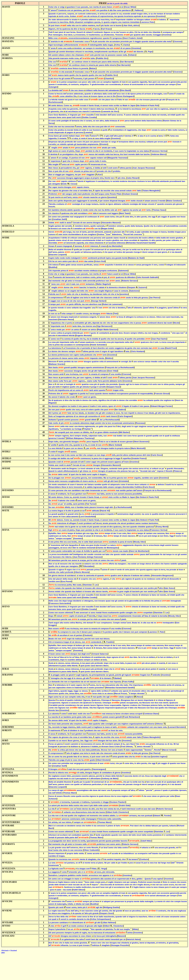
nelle (81, 100)
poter (168, 240)
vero (60, 261)
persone (55, 358)
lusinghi (70, 384)
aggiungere (79, 178)
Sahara (91, 485)
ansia (53, 48)
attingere (130, 317)
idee (79, 326)
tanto (66, 75)
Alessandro (107, 223)
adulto (70, 210)
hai (55, 657)
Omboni (144, 105)
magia (110, 45)
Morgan (162, 406)
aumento (58, 277)
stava (63, 566)
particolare (97, 252)
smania (94, 374)
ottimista (69, 613)
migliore (66, 387)
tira (88, 10)
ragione (88, 168)
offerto (111, 564)
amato (65, 148)
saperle (89, 367)
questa (120, 16)
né (126, 601)
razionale (100, 226)
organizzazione (136, 724)
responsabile (115, 705)
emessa (109, 714)
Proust (124, 693)
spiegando (182, 564)
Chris (134, 351)
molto (175, 130)
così (165, 94)
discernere (53, 693)
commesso (85, 458)
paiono (61, 252)
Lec (96, 585)
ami (157, 342)
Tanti (51, 623)
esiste (134, 564)
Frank (126, 717)
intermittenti (63, 335)
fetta (136, 298)
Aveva (51, 591)
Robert (106, 304)
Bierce (163, 154)
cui (120, 14)
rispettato (144, 240)
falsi (75, 714)
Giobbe (85, 117)
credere (159, 226)
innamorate (95, 490)
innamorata (96, 164)
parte (121, 136)
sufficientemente (71, 45)
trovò (83, 469)
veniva (135, 469)
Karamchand (142, 243)
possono (112, 55)
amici (70, 281)
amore (54, 10)
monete (131, 154)
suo (79, 7)
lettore (56, 691)
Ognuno (87, 700)
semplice (107, 82)
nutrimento (96, 111)
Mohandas (131, 243)
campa (69, 314)
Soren (120, 96)
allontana (98, 94)
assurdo (102, 41)
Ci (87, 35)
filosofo (169, 471)
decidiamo (86, 657)
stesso (131, 265)
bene (54, 284)
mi (142, 32)
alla (111, 10)
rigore (111, 204)
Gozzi (118, 387)
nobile (123, 554)
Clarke (126, 45)
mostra (86, 271)
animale (130, 554)
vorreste (144, 348)
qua (178, 333)
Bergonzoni (167, 575)
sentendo (113, 469)
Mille (51, 38)
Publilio (100, 58)
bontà (125, 258)
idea (146, 616)
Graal (97, 105)
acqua (87, 178)
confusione (112, 271)
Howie (94, 345)
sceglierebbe (74, 481)
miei (98, 115)
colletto (146, 575)
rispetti (131, 413)
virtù (121, 390)
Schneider (101, 345)
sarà (168, 317)
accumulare (115, 41)
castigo (65, 158)
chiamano (80, 55)
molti (62, 223)
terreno (131, 485)
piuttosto (85, 148)
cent (65, 197)
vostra (54, 511)
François (171, 100)
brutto (74, 542)
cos (54, 62)
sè (122, 7)
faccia (82, 29)
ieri (50, 219)
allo (94, 588)
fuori (126, 154)
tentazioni (90, 284)
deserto (80, 485)
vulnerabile (67, 551)
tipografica (74, 545)
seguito (137, 478)
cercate (103, 527)
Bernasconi (107, 326)
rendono (86, 277)
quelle (105, 130)
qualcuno (90, 342)
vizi (67, 284)
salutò (60, 471)
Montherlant (143, 551)
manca (61, 75)
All (50, 75)
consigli (124, 362)
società (116, 181)
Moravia (85, 572)
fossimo (162, 685)
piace (108, 100)
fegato (126, 406)
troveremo (81, 35)
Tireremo (119, 35)
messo (91, 154)
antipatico (84, 84)
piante (132, 570)
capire (97, 191)
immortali (91, 548)
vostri (81, 523)
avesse (55, 720)
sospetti (62, 432)
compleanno (106, 623)
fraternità (78, 688)
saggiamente (128, 545)
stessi (80, 448)
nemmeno (84, 317)
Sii (50, 413)
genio (93, 397)
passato (84, 7)
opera (93, 691)
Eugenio (80, 335)
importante (121, 20)
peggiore (163, 308)
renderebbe (62, 84)
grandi (67, 367)
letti (114, 455)
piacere (97, 142)
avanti (116, 274)
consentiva (93, 416)
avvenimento (115, 250)
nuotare (145, 523)
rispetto (110, 514)
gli (57, 52)
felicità (54, 100)
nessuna (128, 494)
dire (75, 29)
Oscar (127, 7)
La (75, 35)
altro (131, 32)
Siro (106, 58)
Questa (52, 700)
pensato (90, 570)
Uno (51, 579)
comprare (104, 374)
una (145, 16)
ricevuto (176, 142)
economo (78, 79)
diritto (107, 210)
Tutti (51, 32)
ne (114, 32)
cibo (156, 109)
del (135, 52)
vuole (95, 400)
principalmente (99, 675)
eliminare (145, 115)
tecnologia (58, 45)
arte (68, 298)
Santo (91, 105)
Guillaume (180, 426)
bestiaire (67, 429)
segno (69, 570)
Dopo (78, 151)
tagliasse (98, 727)
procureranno (99, 514)
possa (138, 323)
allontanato (160, 84)
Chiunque (105, 700)
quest (170, 308)
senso (58, 654)
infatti (173, 115)
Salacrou (104, 654)
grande (118, 258)
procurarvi (180, 514)
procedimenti (175, 181)
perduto (89, 151)
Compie (116, 623)
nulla (125, 55)
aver (82, 378)
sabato (102, 287)
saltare (147, 20)
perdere (109, 632)
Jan (151, 298)
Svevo (172, 588)
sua (121, 551)
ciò (100, 100)
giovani (179, 204)
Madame (132, 258)
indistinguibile (96, 45)
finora (105, 613)
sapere (55, 191)
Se (50, 20)
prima (139, 94)
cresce (85, 314)
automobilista (172, 226)
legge (118, 458)
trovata (103, 545)
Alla (50, 58)
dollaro (152, 657)
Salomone (123, 271)
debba (98, 168)
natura (127, 448)
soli (105, 158)
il (76, 7)
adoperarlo (115, 485)
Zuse (108, 234)
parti (90, 727)
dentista (54, 154)
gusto (70, 100)
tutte (93, 58)
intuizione (99, 243)
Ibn (117, 410)
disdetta (55, 90)
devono (65, 351)
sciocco (141, 362)
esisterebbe (97, 478)
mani (80, 194)
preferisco (100, 281)
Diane (156, 714)
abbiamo (117, 204)
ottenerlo (138, 308)
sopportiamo (124, 323)
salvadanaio (114, 90)
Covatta (93, 117)
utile (103, 724)
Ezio (177, 623)
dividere (74, 730)
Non (150, 82)
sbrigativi (56, 184)
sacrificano (113, 52)
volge (62, 7)
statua (146, 151)
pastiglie (65, 121)
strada (74, 20)
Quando (52, 14)
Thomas (156, 210)
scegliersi (129, 697)
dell (61, 90)
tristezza (113, 121)
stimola (86, 387)
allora (126, 455)
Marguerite (113, 158)
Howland (140, 351)
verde (119, 570)
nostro (145, 238)
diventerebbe (128, 487)
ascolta (176, 362)
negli (107, 507)
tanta (120, 469)
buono (145, 384)
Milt (121, 432)
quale (88, 250)
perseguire (147, 265)
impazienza (56, 323)
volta (102, 362)
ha (61, 29)
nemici (73, 452)
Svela (51, 663)
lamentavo (56, 560)
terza (164, 342)
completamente (125, 616)
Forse (51, 744)
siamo (152, 41)
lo (60, 82)
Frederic (132, 38)
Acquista (53, 109)
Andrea (101, 234)
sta (68, 458)
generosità (175, 82)
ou (73, 429)
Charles (100, 548)
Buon (70, 741)
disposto (138, 545)
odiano (62, 55)
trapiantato (131, 151)
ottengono (89, 601)
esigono (114, 22)
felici (120, 100)
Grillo (110, 228)
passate (74, 462)
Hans (132, 744)
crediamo (60, 204)
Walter (99, 284)
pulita (69, 585)
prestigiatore (68, 154)
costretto (183, 226)
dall (112, 136)
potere (153, 663)
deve (70, 35)
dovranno (132, 181)
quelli (178, 115)
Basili (128, 90)
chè (84, 623)
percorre (62, 14)
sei (84, 48)
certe (58, 121)
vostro (111, 348)
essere (123, 32)
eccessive (166, 82)
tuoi (73, 494)
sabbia (90, 487)
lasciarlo (136, 588)
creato (179, 94)
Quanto (122, 384)
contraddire (79, 323)
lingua (60, 511)
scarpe (83, 560)
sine (174, 333)
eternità (92, 616)
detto (146, 32)
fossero (175, 545)
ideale (81, 413)
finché (107, 178)
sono (119, 10)
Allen (143, 542)
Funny (159, 527)
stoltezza (94, 271)
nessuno (103, 213)
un (72, 10)
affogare (73, 523)
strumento (136, 691)
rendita (118, 374)
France (143, 458)
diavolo (140, 52)
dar (115, 533)
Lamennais (117, 304)
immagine (55, 678)
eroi (88, 654)
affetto (151, 238)
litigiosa (108, 291)
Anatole (136, 458)
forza (121, 317)
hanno (167, 564)
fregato (143, 675)
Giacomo (53, 255)
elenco (148, 564)
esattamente (113, 613)
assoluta (112, 243)
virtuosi (78, 52)
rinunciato (137, 616)
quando (145, 41)
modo (93, 298)
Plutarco (177, 471)
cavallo (79, 314)
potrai (64, 82)
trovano (146, 100)
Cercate (76, 223)
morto (178, 536)
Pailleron (139, 10)
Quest (146, 308)
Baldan (118, 678)
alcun (148, 663)
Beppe (105, 228)
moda (185, 109)
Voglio (52, 226)
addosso (92, 20)
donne (67, 287)
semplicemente (101, 52)
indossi (56, 265)
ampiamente (93, 144)
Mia (50, 164)
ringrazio (74, 115)
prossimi (159, 41)
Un (70, 65)
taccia (97, 29)
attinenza (87, 252)
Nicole (176, 323)
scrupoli (139, 714)
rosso (64, 228)
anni (69, 197)
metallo (102, 154)
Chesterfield (90, 517)
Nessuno (53, 362)
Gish (130, 25)
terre (71, 487)
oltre (145, 14)
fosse (183, 217)
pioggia (57, 478)
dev (118, 32)
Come (51, 94)
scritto (116, 105)
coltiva (59, 333)
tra (87, 394)
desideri (104, 115)
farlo (160, 705)
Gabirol (122, 410)
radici (62, 572)
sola (165, 727)
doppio (103, 474)
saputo (93, 158)
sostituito (113, 542)
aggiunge (109, 458)
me (105, 164)
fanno (56, 136)
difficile (78, 304)
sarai (93, 666)
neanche (94, 197)
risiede (61, 100)
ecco (65, 548)
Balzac (93, 68)
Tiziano (146, 191)
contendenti (96, 642)
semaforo (78, 228)
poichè (118, 675)
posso (166, 426)
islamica (72, 727)
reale (126, 685)
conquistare (72, 82)
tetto (82, 291)
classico (56, 213)
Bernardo (129, 62)
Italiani (79, 588)
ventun (123, 623)
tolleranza (121, 243)
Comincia (62, 10)
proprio (96, 178)
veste (83, 138)
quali (156, 426)
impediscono (64, 390)
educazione (110, 685)
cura (65, 301)
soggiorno (119, 348)
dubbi (119, 436)
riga (92, 533)
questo (106, 38)
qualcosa (66, 29)
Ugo (99, 326)
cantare (149, 533)
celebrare (72, 181)
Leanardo (106, 111)
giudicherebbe (98, 84)
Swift (64, 219)
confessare (92, 217)
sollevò (155, 469)
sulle (75, 194)
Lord (82, 517)
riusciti (122, 238)
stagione (143, 426)
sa (152, 14)
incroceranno (87, 744)
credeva (134, 705)
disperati (114, 201)
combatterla (104, 333)
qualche (137, 35)
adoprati (173, 109)
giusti (71, 675)
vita (73, 25)
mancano (64, 58)
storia (62, 700)
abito (63, 265)
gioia (79, 717)
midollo (63, 144)
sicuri (64, 240)
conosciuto (69, 127)
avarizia (54, 41)
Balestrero (117, 234)
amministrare (98, 367)
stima (166, 384)
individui (78, 700)
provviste (125, 41)
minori (161, 514)
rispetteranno (174, 413)
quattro (114, 575)
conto (91, 210)
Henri (126, 38)
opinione (69, 416)
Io (50, 314)
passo (128, 48)
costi (110, 168)
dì (93, 250)
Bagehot (106, 284)
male (73, 284)
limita (76, 130)
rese (183, 705)
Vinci (116, 111)
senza (75, 197)
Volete (51, 223)
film (62, 542)
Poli (157, 105)
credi (59, 462)
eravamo (168, 204)
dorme (128, 136)
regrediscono (96, 38)
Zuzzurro (142, 287)
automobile (155, 554)
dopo (144, 130)
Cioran (73, 184)
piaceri (59, 579)
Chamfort (109, 79)
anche (136, 210)
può (53, 25)
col (60, 228)
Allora (159, 317)
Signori (52, 29)
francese (98, 557)
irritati (98, 240)
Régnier (52, 403)
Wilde (133, 7)
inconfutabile (63, 554)
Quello (147, 226)
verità (134, 250)
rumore (181, 130)
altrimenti (99, 232)
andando (108, 232)
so (56, 314)
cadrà (63, 675)
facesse (98, 703)
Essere (127, 333)
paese (85, 406)
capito (77, 164)
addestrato (78, 94)
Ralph (100, 330)
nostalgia (76, 204)
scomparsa (167, 32)
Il (49, 79)
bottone (136, 575)
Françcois (110, 367)
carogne (118, 487)
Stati (91, 542)
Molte (72, 22)
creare (104, 246)
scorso (120, 115)
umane (111, 487)
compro (90, 455)
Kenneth (146, 277)
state (54, 20)
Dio (122, 52)
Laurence (145, 22)
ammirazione (129, 423)
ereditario (62, 494)
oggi (154, 217)
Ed (130, 362)
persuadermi (66, 168)
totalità (95, 339)
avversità (91, 281)
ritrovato (141, 693)
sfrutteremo (109, 35)
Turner (93, 504)
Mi (50, 105)
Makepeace (79, 438)
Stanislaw (87, 585)
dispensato (59, 132)
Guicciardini (65, 603)
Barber (126, 432)
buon (53, 654)
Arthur (118, 45)
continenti (98, 32)
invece (126, 84)
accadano (69, 345)
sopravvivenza (107, 16)
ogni (112, 351)
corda (110, 94)
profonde (69, 572)
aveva (55, 151)
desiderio (77, 601)
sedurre (87, 564)
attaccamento (72, 517)
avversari (84, 613)
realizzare (79, 639)
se (135, 20)
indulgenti (76, 258)
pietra (72, 151)
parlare (58, 226)
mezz (105, 616)
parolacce (126, 10)
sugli (78, 675)
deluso (60, 105)
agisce (61, 570)
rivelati (99, 613)
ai (111, 727)
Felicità (52, 294)
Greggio (52, 625)
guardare (71, 7)
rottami (89, 32)
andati (133, 14)
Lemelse (88, 132)
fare (90, 191)
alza (141, 136)
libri (119, 426)
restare (100, 158)
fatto (170, 130)
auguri (57, 623)
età (62, 41)
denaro (85, 632)
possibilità (137, 494)
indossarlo (181, 265)
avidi (62, 374)
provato (100, 171)
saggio (164, 217)
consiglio (109, 724)
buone (119, 25)
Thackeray (89, 438)
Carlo (121, 416)
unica (64, 164)
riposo (133, 94)
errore (160, 142)
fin (161, 554)
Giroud (166, 394)
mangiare (122, 564)
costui (161, 265)
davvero (131, 536)
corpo (78, 551)
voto (124, 533)
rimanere (78, 240)
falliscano (102, 371)
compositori (144, 727)
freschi (52, 207)
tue (142, 154)
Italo (166, 588)
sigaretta (143, 82)
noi (112, 323)
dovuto (52, 710)
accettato (133, 240)
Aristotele (124, 481)
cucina (153, 136)
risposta (117, 682)
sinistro (120, 226)
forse (135, 436)
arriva (102, 14)
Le (50, 351)
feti (132, 234)
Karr (100, 175)
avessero (92, 734)
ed (169, 115)
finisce (76, 68)
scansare (53, 22)
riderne (68, 557)
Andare (73, 16)
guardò (170, 469)
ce (112, 32)
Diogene (73, 469)
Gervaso (133, 281)
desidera (85, 294)
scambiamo (54, 660)
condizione (165, 333)
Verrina (163, 151)
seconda (102, 342)
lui (99, 228)
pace (68, 448)
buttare (79, 533)
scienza (178, 685)
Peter (152, 22)
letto (95, 213)
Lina (109, 246)
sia (173, 252)
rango (114, 142)
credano (109, 413)
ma (116, 16)
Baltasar (53, 364)
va (146, 136)
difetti (94, 420)
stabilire (130, 20)
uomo (171, 94)
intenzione (62, 523)
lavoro (141, 700)
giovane (65, 191)
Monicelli (141, 448)
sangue (69, 194)
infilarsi (89, 90)
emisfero (79, 226)
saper (55, 187)
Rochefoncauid (55, 102)
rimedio (154, 362)
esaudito (90, 115)
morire (61, 187)
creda (115, 298)
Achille (87, 551)
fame (154, 115)
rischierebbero (75, 234)
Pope (150, 52)
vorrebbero (83, 213)
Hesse (70, 319)
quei (159, 252)
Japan (133, 105)
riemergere (58, 35)
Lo (79, 469)
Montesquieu (113, 548)
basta (55, 367)
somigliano (89, 22)
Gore (110, 371)
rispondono (75, 682)
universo (151, 724)
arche (169, 685)
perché (98, 55)
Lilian (125, 25)
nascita (55, 717)
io (68, 657)
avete (54, 105)
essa (174, 663)
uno (107, 84)
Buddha (53, 267)
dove (70, 68)
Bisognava (126, 700)
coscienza (62, 585)
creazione (78, 724)
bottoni (138, 121)
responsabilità (146, 394)
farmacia (75, 121)
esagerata (61, 416)
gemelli (119, 717)
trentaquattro (168, 623)
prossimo (99, 688)
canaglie (129, 613)
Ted (88, 504)
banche (83, 287)
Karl (103, 29)
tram (124, 82)
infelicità (76, 333)
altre (139, 217)
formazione (124, 142)
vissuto (77, 171)
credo (72, 397)
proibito (117, 171)
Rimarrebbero (55, 487)
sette (86, 542)
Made (125, 105)
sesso (53, 494)
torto (149, 210)
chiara (91, 243)
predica (61, 130)
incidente (108, 151)
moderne (123, 181)
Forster (169, 406)
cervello (52, 144)
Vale (51, 423)
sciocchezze (154, 545)
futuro (110, 7)
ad (106, 14)
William (70, 438)
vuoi (78, 410)
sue (91, 130)
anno (114, 115)
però (155, 82)
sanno (71, 358)
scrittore (105, 691)
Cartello (52, 741)
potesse (124, 471)
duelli (168, 485)
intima (159, 121)
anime (91, 261)
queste (140, 436)
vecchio (107, 191)
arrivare (148, 94)
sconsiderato (115, 84)
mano (137, 384)
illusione (68, 250)
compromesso (57, 298)
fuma (172, 136)
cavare (119, 55)
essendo (126, 14)
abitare (61, 291)
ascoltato (79, 271)
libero (106, 666)
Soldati (118, 445)
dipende (96, 323)
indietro (176, 14)
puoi (57, 410)
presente (113, 523)
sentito (123, 490)
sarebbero (76, 490)
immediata (135, 22)
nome (73, 455)
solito (84, 130)
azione (105, 570)
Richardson (134, 717)
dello (99, 691)
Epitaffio (52, 533)
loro (149, 181)
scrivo (58, 455)
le (80, 25)
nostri (170, 323)
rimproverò (110, 708)
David (168, 348)
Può (51, 35)
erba (63, 314)
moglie (107, 138)
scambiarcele (99, 657)
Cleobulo (88, 635)
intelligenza (78, 554)
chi (58, 29)
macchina (105, 20)
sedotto (174, 564)
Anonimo (161, 16)
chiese (86, 471)
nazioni (180, 485)
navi (68, 32)
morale (70, 130)
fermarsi (54, 228)
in (117, 14)
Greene (134, 194)
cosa (86, 41)
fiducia (109, 314)
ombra (119, 252)
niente (101, 358)
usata (79, 585)
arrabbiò (54, 705)
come (60, 48)
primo (56, 413)
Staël (142, 258)
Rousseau (150, 168)
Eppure (107, 32)
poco (84, 82)
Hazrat (103, 511)
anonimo (112, 197)
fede (69, 413)
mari (56, 32)
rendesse (151, 579)
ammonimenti (113, 362)
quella (76, 250)
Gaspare (132, 287)
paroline (104, 10)
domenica (113, 287)
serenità (94, 201)
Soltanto (52, 420)
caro (128, 744)
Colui (51, 7)
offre (156, 691)
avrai (117, 663)
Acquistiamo (54, 238)
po (163, 469)
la (70, 20)
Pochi (51, 390)
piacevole (155, 100)
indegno (170, 265)
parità (83, 394)
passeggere (54, 548)
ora (140, 536)
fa (155, 226)
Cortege (78, 429)
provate (173, 570)
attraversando (63, 20)
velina (72, 623)
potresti (104, 462)
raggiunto (73, 394)
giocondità (134, 601)
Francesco (155, 151)
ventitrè (52, 581)
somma (67, 339)
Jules (129, 178)
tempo (145, 204)
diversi (160, 323)
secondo (56, 727)
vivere (86, 62)
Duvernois (144, 442)
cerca (83, 410)
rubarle (154, 616)
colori (88, 462)
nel (66, 100)
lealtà (163, 238)
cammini (74, 744)
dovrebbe (53, 243)
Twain (127, 213)
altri (164, 100)
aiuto (69, 223)
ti (56, 84)
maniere (91, 25)
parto (71, 304)
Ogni (51, 45)
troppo (140, 14)
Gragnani (128, 416)
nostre (84, 727)
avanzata (69, 72)
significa (102, 400)
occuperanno (123, 394)
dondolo (78, 48)
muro (64, 741)
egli (127, 384)
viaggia (58, 175)
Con (51, 277)
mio (80, 406)
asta (127, 351)
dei (56, 432)
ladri (114, 727)
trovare (94, 96)
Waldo (106, 330)
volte (94, 82)
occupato (67, 538)
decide (114, 442)
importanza (138, 685)
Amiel (139, 38)
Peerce (156, 298)
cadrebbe (145, 232)
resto (104, 161)
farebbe (171, 232)
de (176, 100)
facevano (57, 557)
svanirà (162, 663)
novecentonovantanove (79, 38)
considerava (70, 705)
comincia (63, 68)
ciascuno (108, 298)
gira (108, 136)
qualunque (171, 250)
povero (91, 79)
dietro (132, 142)
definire (161, 485)
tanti (132, 121)
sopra (156, 570)
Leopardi (62, 255)
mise (81, 575)
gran (91, 545)
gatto (101, 426)
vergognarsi (79, 217)
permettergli (176, 691)
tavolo (105, 588)
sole (98, 469)
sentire (151, 588)
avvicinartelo (138, 84)
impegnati (68, 246)
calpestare (93, 436)
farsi (72, 436)
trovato (83, 105)
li (156, 204)
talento (62, 397)
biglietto (115, 82)
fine (115, 10)
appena (118, 462)
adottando (164, 181)
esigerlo (93, 317)
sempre (180, 32)
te (58, 82)
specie (126, 691)
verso (141, 469)
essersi (80, 265)
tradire (74, 406)
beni (116, 481)
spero (111, 406)
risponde (56, 271)
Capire (52, 258)
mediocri (113, 394)
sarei (85, 397)
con (69, 10)
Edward (154, 406)
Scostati (144, 471)
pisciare (118, 232)
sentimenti (93, 258)
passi (110, 426)
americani (98, 542)
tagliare (76, 298)
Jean (154, 339)
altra (116, 136)
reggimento (132, 130)
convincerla (133, 238)
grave (100, 432)
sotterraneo (91, 14)
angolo (73, 291)
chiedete (141, 527)
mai (72, 217)
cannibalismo (103, 181)
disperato (68, 201)
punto (113, 14)
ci (84, 121)
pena (96, 458)
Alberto (78, 572)
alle (89, 82)
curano (89, 121)
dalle (138, 154)
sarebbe (145, 478)
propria (103, 271)
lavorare (78, 246)
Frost (174, 348)
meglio (54, 148)
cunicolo (82, 14)
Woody (137, 542)
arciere (70, 94)
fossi (54, 724)
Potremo (53, 394)
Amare (52, 246)
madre (126, 551)
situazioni (79, 22)
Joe (82, 741)
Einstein (104, 144)
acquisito (109, 265)
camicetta (90, 575)
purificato (88, 265)
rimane (76, 161)
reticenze (75, 663)
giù (84, 533)
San (122, 62)
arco (119, 94)
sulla (61, 381)
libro (77, 693)
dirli (144, 455)
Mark (122, 213)
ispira (108, 258)
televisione (56, 348)
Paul (159, 339)
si (58, 7)
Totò (116, 314)
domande (56, 682)
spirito (60, 201)
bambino (56, 210)
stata (83, 545)
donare (99, 536)
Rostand (82, 557)
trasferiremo (94, 35)
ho (91, 560)
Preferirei (53, 194)
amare (148, 201)
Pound (69, 581)
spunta (142, 570)
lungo (69, 232)
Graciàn (61, 364)
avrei (89, 474)
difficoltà (156, 181)
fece (157, 703)
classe (64, 358)
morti (79, 117)
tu (121, 109)
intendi (126, 109)
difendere (131, 277)
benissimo (153, 523)
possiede (114, 384)
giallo (68, 265)
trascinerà (53, 319)
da (72, 29)
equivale (52, 16)
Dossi (159, 455)
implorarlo (73, 317)
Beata (135, 623)
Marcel (117, 693)
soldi (70, 714)
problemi (88, 523)
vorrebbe (84, 191)
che (56, 7)
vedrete (52, 572)
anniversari (99, 250)
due (86, 261)
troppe (116, 390)
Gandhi (152, 243)
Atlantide (156, 32)
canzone (161, 533)
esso (118, 413)
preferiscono (63, 355)
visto (111, 105)
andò (64, 469)
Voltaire (132, 55)
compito (72, 697)
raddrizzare (54, 536)
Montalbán (89, 566)
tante (75, 326)
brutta (97, 545)
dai (165, 323)
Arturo (98, 261)
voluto (129, 191)
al (69, 84)
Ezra (63, 581)
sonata (155, 130)
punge (94, 387)
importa (95, 442)
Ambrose (156, 154)
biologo (90, 557)
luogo (88, 204)
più (102, 25)
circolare (125, 714)
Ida (138, 105)
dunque (74, 654)
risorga (137, 252)
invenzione (71, 348)
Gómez (173, 121)
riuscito (78, 564)
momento (56, 281)
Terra (66, 381)
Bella (51, 250)
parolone (78, 10)
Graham (127, 194)
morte (61, 16)
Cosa (51, 136)
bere (160, 136)
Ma (105, 478)
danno (93, 109)
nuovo (98, 744)
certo (155, 384)
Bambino (63, 115)
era (65, 542)
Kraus (108, 29)
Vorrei (51, 232)
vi (80, 20)
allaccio (127, 575)
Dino (123, 90)
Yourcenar (123, 158)
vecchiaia (89, 52)
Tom (179, 84)
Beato (51, 639)
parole (144, 217)
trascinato (175, 317)
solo (92, 55)
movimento (100, 48)
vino (102, 178)
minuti (60, 616)
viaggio (138, 41)
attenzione (85, 423)
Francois (159, 394)
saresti (152, 84)
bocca (116, 154)
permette (86, 348)
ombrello (156, 675)
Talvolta (52, 204)
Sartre (164, 339)
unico (53, 330)
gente (130, 348)
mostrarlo (114, 432)
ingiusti (84, 675)
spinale (70, 144)
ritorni (145, 252)
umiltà (54, 445)
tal (181, 109)
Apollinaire (54, 429)
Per (50, 178)
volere (91, 410)
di (100, 7)
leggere (115, 213)
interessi (94, 246)
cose (55, 38)
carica (163, 130)
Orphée (87, 429)
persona (79, 132)
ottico (144, 691)
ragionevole (90, 426)
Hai (138, 744)
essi (155, 250)
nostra (66, 623)
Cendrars (177, 201)
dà (88, 16)
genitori (79, 494)
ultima (122, 168)
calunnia (55, 714)
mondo (163, 115)
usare (72, 485)
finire (166, 536)
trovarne (100, 507)
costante (76, 423)
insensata (79, 41)
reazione (126, 22)
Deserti (80, 32)
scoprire (85, 579)
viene (126, 240)
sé (73, 642)
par (50, 387)
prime (57, 345)
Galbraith (154, 277)
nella (69, 25)
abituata (96, 511)
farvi (95, 348)
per (174, 32)
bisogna (140, 20)
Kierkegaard (128, 96)
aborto (81, 181)
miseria (94, 62)
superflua (127, 458)
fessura (101, 90)
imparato (94, 358)
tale (98, 298)
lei (139, 623)
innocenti (78, 487)
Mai (74, 585)
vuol (109, 213)
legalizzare (90, 181)
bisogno (97, 223)
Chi (136, 32)
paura (104, 62)
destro (86, 226)
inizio (127, 462)
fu (125, 151)
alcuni (124, 523)
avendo (76, 497)
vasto (73, 685)
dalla (105, 45)
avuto (107, 217)
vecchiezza (110, 109)
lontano (95, 204)
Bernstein (181, 727)
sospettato (148, 613)
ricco (56, 79)
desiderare (98, 294)
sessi (92, 394)
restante (63, 138)
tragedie (87, 308)
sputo (156, 478)
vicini (65, 234)
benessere (70, 277)
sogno (104, 351)
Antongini (53, 87)
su (121, 105)
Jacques (141, 168)
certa (66, 16)
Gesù (56, 115)
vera (185, 308)
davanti (178, 252)
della (109, 62)
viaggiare (70, 175)
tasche (147, 154)
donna (81, 426)
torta (86, 298)
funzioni (96, 130)
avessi (105, 105)
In (150, 240)
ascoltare (64, 635)
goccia (84, 478)
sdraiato (90, 469)
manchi (86, 111)
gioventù (74, 109)
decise (61, 575)
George (95, 301)
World (165, 527)
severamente (84, 238)
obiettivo (69, 96)
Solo (51, 201)
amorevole (71, 243)
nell (72, 458)
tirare (57, 25)
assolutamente (89, 240)
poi (84, 10)
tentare (160, 14)
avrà (149, 536)
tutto (97, 161)
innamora (59, 642)
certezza (94, 16)
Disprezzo (53, 142)
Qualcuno (96, 700)
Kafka (131, 682)
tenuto (116, 551)
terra (163, 570)
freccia (60, 94)
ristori (85, 109)
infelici (141, 333)
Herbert (102, 301)
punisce (75, 158)
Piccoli (127, 234)
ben (184, 181)
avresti (123, 191)
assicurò (75, 703)
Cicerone (178, 41)
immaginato (176, 601)
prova (54, 554)
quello (72, 75)
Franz (125, 682)
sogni (69, 639)
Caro (51, 115)
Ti (91, 84)
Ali (108, 511)
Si (50, 25)
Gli (50, 55)
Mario (112, 445)
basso (164, 232)
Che (51, 62)
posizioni (133, 394)
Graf (103, 261)
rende (85, 210)
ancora (154, 201)
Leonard (172, 727)
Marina (79, 623)
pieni (61, 32)
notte (131, 232)
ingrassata (98, 487)
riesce (81, 90)
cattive (84, 25)
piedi (124, 560)
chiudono (122, 287)
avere (104, 7)
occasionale (117, 423)
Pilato (119, 194)
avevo (129, 115)
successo (61, 178)
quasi (69, 117)
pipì (139, 232)
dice (67, 400)
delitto (63, 458)
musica (142, 142)
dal (59, 142)
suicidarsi (71, 575)
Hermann (63, 319)
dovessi (55, 406)
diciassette (174, 579)
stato (59, 724)
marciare (105, 142)
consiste (98, 554)
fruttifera (138, 487)
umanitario (62, 485)
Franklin (110, 642)
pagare (70, 132)
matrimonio (55, 730)
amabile (60, 250)
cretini (53, 452)
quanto (107, 22)
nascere (93, 682)
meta (169, 41)
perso (127, 121)
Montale (87, 335)
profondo (69, 142)
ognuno (115, 657)
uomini (62, 52)
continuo (78, 62)
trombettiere (118, 130)
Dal (50, 281)
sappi (94, 462)
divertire (101, 348)
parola (128, 168)
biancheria (151, 121)
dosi (121, 333)
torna (90, 138)
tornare (169, 14)
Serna (51, 123)
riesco (56, 168)
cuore (79, 142)
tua (68, 109)
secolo (149, 35)
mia (67, 426)
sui (77, 455)
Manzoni (116, 223)
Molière (109, 358)
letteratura (61, 685)
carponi (70, 14)
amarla (80, 616)
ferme (73, 32)
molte (71, 58)
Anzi (66, 35)
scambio (71, 660)
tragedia (52, 310)
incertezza (128, 16)
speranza (151, 16)
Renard (135, 178)
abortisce (93, 304)
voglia (127, 588)
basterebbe (82, 144)
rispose (160, 471)
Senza (51, 481)
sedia (69, 48)
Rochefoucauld (127, 367)
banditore (119, 351)
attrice (136, 25)
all (81, 58)
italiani (72, 136)
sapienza (164, 109)
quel (65, 161)
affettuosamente (71, 471)
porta (70, 323)
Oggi (172, 536)
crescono (138, 234)
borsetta (164, 616)
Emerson (113, 330)
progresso (117, 38)
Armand (96, 654)
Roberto (126, 281)
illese (64, 487)
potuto (123, 703)
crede (51, 132)
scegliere (63, 406)
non (91, 7)
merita (96, 7)
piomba (85, 20)
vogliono (168, 400)
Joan (135, 168)
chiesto (135, 115)
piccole (115, 333)
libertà (75, 666)
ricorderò (109, 744)
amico (65, 261)
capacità (80, 243)
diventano (70, 52)
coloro (68, 55)
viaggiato (90, 175)
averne (89, 223)
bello (58, 387)
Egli (50, 151)
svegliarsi (92, 234)
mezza (70, 579)
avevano (52, 117)
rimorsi (114, 416)
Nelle (51, 601)
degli (92, 423)
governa (52, 438)
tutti (74, 117)
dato (91, 724)
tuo (77, 413)
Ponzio (113, 194)
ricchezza (74, 374)
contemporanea (82, 345)
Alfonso (159, 724)
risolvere (141, 181)
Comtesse (148, 714)
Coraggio (157, 35)
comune (124, 291)
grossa (145, 298)
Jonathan (57, 219)
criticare (74, 238)
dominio (119, 265)
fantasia (139, 226)
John (139, 277)
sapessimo (61, 688)
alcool (99, 523)
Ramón (166, 121)
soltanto (150, 142)
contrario (75, 84)
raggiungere (82, 201)
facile (107, 25)
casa (97, 138)
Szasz (163, 210)
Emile (64, 184)
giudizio (179, 238)
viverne (89, 326)
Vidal (115, 371)
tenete (105, 523)
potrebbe (65, 217)
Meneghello (154, 191)
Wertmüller (117, 246)
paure (88, 663)
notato (61, 527)
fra (60, 79)
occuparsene (55, 703)
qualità (73, 367)
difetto (86, 432)
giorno (104, 197)
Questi (52, 471)
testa (105, 660)
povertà (56, 58)
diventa (63, 210)
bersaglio (158, 94)
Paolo (152, 105)
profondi (102, 258)
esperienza (56, 161)
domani (90, 623)
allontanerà (54, 666)
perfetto (67, 362)
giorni (164, 252)
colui (160, 362)
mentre (102, 204)
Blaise (169, 201)
